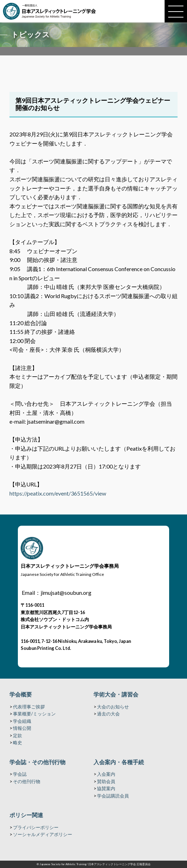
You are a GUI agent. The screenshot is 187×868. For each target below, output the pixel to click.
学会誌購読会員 (113, 796)
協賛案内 (106, 788)
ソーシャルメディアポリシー (43, 834)
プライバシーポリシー (36, 827)
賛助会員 (106, 781)
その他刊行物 (27, 781)
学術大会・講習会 (116, 694)
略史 (18, 742)
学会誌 (20, 774)
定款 (18, 735)
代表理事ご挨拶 (29, 707)
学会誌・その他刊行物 (37, 762)
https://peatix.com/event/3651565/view (58, 493)
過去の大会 (108, 714)
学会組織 (22, 721)
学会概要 (21, 694)
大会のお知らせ (113, 707)
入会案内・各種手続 (119, 762)
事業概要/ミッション (34, 714)
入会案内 (106, 774)
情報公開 (22, 728)
